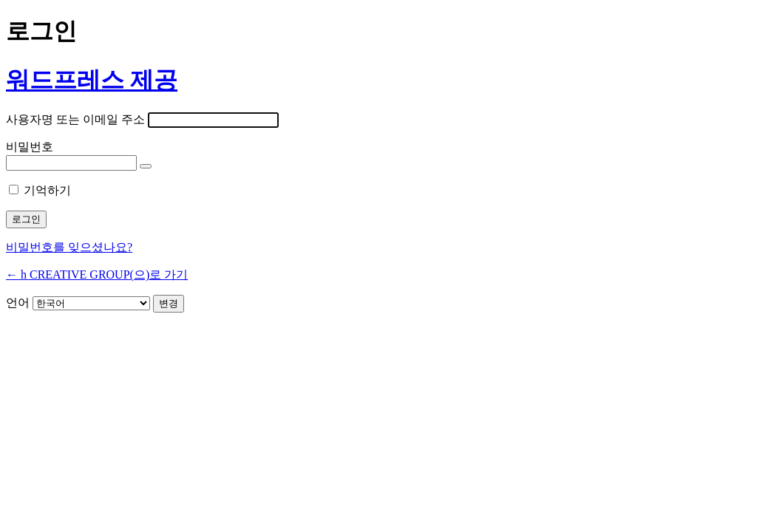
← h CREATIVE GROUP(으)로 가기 (97, 274)
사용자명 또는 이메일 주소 (75, 119)
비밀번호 (30, 147)
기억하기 (47, 190)
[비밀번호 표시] (146, 166)
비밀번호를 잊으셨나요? (69, 247)
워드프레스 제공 (92, 80)
